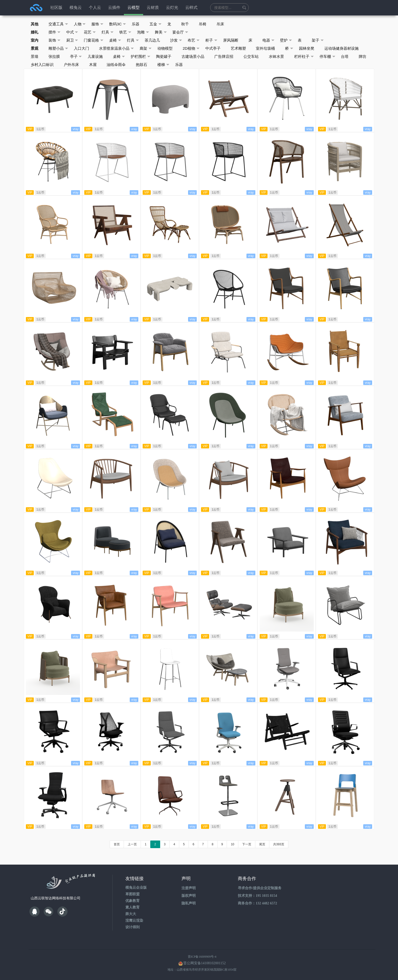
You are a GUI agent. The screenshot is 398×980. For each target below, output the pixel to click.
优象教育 (132, 901)
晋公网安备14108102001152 (204, 963)
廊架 (146, 48)
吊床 (221, 24)
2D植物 (191, 48)
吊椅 (203, 24)
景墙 (35, 56)
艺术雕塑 (239, 48)
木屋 (93, 65)
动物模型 (165, 48)
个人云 (95, 7)
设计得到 (132, 927)
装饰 (54, 40)
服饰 (98, 24)
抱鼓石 (142, 65)
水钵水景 (277, 56)
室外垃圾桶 (266, 48)
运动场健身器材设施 (342, 48)
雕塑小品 (58, 48)
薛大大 (131, 914)
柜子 (212, 40)
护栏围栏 (141, 57)
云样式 (191, 7)
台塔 (345, 56)
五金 (156, 24)
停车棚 (328, 57)
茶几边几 (153, 40)
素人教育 (132, 907)
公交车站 (252, 56)
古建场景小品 (193, 56)
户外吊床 (71, 65)
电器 (269, 40)
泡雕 (143, 32)
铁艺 (126, 32)
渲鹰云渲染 (134, 921)
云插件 (114, 7)
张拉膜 (54, 56)
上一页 (132, 844)
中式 (72, 32)
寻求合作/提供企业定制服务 (260, 888)
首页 (117, 844)
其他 (35, 24)
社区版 (56, 7)
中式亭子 (213, 48)
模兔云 (76, 7)
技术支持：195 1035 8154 (257, 896)
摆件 (54, 32)
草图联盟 (132, 894)
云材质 (153, 7)
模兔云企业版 (136, 888)
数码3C (118, 24)
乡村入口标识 (42, 65)
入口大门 (81, 48)
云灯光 (172, 7)
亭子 (76, 57)
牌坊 (363, 56)
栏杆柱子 (304, 57)
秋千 (185, 24)
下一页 (247, 844)
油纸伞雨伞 (116, 65)
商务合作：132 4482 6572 (257, 903)
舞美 (161, 32)
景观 (35, 48)
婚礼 (35, 32)
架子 (318, 40)
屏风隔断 (231, 40)
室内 (35, 40)
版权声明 (189, 896)
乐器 (136, 24)
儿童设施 (95, 56)
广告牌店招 (224, 56)
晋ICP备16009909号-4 (202, 957)
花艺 (90, 32)
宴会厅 (181, 32)
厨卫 (72, 40)
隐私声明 (189, 903)
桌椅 (115, 40)
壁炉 (287, 40)
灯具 (108, 32)
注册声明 (189, 888)
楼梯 (164, 65)
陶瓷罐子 (164, 56)
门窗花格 (94, 40)
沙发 (176, 40)
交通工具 (58, 24)
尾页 (262, 844)
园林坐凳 (307, 48)
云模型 (134, 7)
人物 (80, 24)
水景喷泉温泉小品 (117, 48)
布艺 (194, 40)
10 (232, 844)
